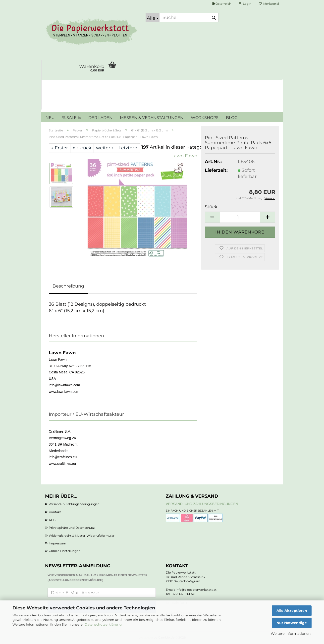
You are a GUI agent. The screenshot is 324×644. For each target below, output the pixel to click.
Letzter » (128, 148)
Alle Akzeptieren (292, 611)
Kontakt (55, 512)
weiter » (105, 148)
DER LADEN (100, 118)
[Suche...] (153, 17)
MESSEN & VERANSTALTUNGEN (152, 118)
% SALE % (72, 118)
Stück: (212, 207)
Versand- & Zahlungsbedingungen (74, 504)
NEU (50, 118)
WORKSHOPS (205, 118)
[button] (221, 4)
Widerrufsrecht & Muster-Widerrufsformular (82, 536)
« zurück (82, 148)
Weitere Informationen (291, 634)
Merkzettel (269, 4)
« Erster (60, 148)
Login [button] (245, 4)
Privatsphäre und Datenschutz (72, 528)
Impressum (57, 543)
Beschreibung (68, 286)
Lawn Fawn (184, 156)
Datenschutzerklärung (103, 624)
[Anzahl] (240, 217)
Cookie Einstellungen (65, 551)
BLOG (232, 118)
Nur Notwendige (292, 623)
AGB (52, 520)
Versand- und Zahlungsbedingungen (202, 504)
